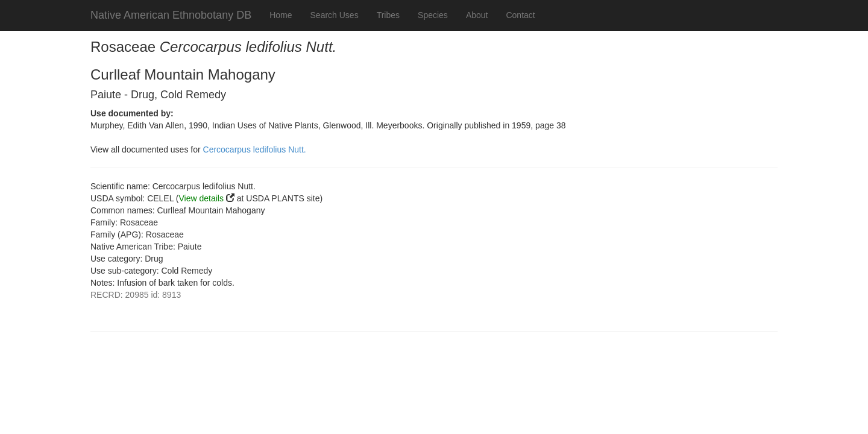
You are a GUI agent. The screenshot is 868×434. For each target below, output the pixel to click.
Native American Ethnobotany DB (171, 15)
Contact (520, 15)
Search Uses (335, 15)
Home (281, 15)
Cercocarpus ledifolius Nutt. (255, 149)
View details (201, 198)
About (477, 15)
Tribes (388, 15)
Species (433, 15)
